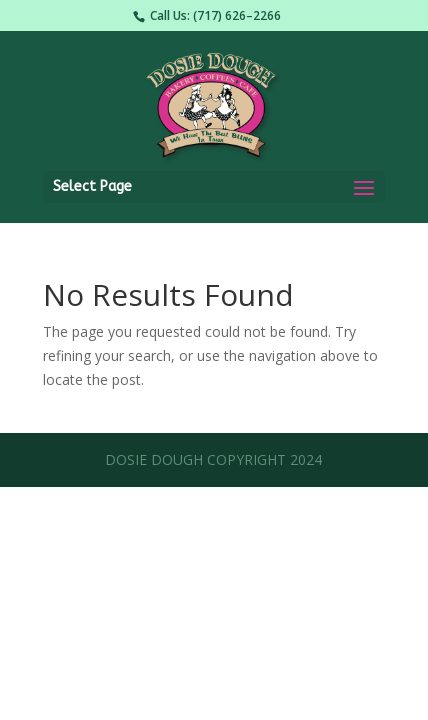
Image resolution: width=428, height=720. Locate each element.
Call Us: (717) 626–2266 (215, 15)
